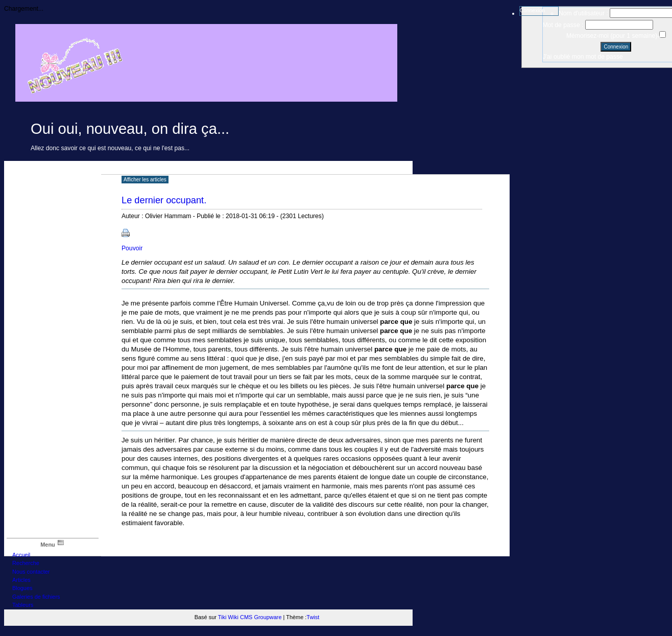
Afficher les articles (145, 180)
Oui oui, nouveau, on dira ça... (130, 129)
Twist (313, 617)
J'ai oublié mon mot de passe (583, 57)
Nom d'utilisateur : (583, 13)
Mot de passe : (563, 25)
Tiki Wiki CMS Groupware (250, 617)
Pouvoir (132, 248)
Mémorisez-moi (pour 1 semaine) (613, 36)
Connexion (532, 10)
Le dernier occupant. (164, 200)
